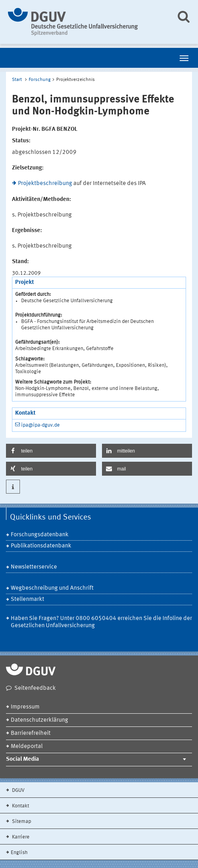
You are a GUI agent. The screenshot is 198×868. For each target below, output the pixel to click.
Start (17, 80)
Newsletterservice (34, 567)
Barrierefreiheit (31, 733)
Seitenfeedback (35, 688)
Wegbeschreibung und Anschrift (52, 588)
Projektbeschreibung (45, 184)
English (19, 853)
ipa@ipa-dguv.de (40, 425)
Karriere (20, 837)
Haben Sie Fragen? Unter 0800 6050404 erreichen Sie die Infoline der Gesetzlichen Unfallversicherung (101, 622)
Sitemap (21, 822)
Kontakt (20, 806)
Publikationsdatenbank (41, 546)
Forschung (40, 80)
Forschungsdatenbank (40, 535)
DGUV (18, 790)
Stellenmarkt (27, 599)
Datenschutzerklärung (39, 720)
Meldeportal (27, 747)
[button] (51, 451)
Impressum (25, 707)
